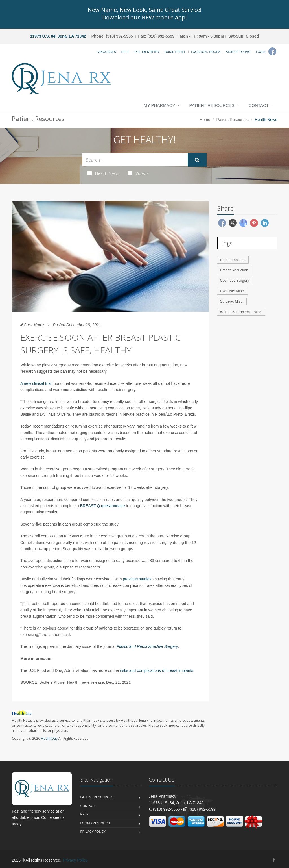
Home (205, 120)
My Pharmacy (159, 105)
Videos (138, 173)
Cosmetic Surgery (235, 280)
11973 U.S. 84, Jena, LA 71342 (58, 36)
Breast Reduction (234, 270)
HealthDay (49, 738)
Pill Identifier (147, 52)
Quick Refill (175, 52)
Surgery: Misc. (232, 301)
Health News (103, 173)
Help (125, 52)
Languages (106, 52)
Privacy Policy (93, 832)
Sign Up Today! (238, 52)
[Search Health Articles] (135, 160)
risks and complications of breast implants (156, 670)
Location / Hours (206, 52)
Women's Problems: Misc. (241, 312)
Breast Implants (233, 260)
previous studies (137, 579)
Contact (259, 105)
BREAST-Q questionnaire (103, 506)
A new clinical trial (36, 383)
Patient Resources (212, 105)
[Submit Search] (197, 160)
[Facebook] (272, 51)
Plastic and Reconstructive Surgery (147, 646)
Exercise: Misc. (232, 291)
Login (261, 52)
